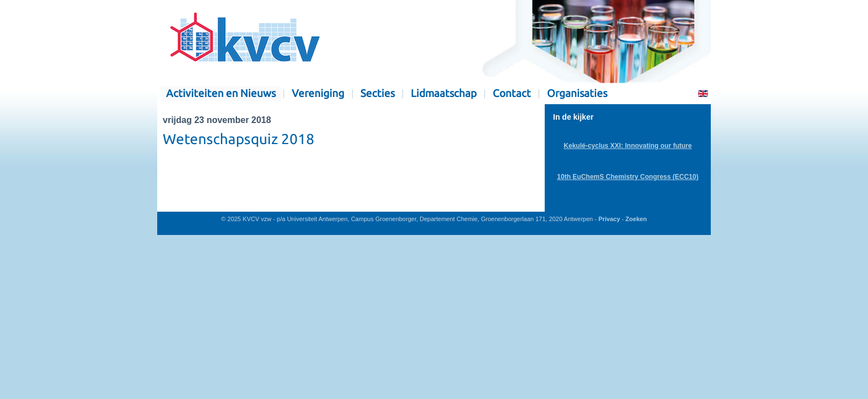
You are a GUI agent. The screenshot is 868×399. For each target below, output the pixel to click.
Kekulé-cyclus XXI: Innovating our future (627, 146)
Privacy (609, 219)
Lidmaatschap (444, 93)
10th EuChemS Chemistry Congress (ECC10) (627, 177)
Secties (378, 93)
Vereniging (318, 93)
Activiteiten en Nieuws (221, 93)
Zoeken (636, 219)
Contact (512, 93)
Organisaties (577, 93)
